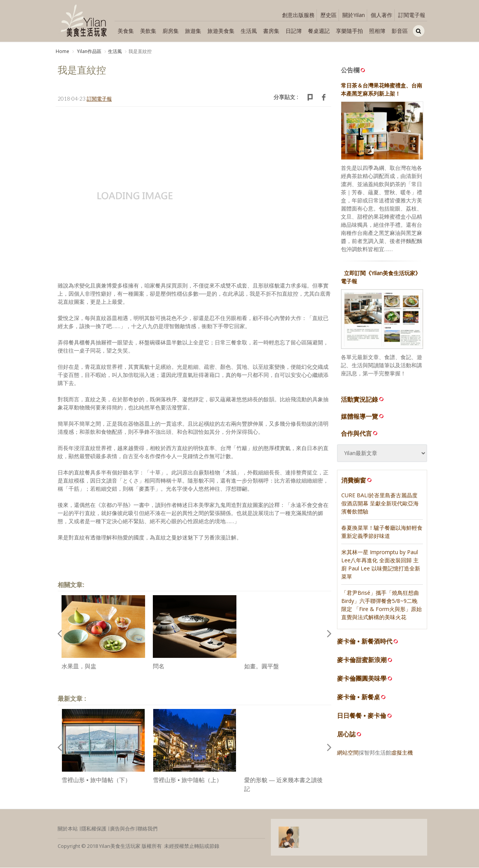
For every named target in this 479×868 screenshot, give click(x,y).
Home (62, 51)
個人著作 (381, 15)
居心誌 (346, 735)
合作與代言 (360, 434)
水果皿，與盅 (79, 667)
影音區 (400, 31)
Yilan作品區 (89, 51)
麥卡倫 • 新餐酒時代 (365, 642)
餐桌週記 (319, 31)
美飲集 (148, 31)
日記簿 (294, 31)
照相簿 (377, 31)
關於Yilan (354, 15)
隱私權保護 (94, 829)
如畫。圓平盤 (262, 667)
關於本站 (68, 829)
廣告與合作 (122, 829)
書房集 (271, 31)
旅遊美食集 (221, 31)
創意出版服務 (298, 15)
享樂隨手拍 (349, 31)
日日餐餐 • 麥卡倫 (362, 716)
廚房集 (171, 31)
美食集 (126, 31)
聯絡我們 (147, 829)
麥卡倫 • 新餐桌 (358, 698)
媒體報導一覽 (363, 417)
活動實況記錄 (363, 400)
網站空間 (348, 753)
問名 (159, 667)
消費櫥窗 (357, 481)
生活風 (249, 31)
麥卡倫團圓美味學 (362, 679)
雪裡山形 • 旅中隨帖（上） (187, 781)
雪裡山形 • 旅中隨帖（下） (96, 781)
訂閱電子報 (412, 15)
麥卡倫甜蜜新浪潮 (362, 661)
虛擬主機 (402, 753)
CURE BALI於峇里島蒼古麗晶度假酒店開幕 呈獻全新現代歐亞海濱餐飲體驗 (380, 504)
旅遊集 (193, 31)
